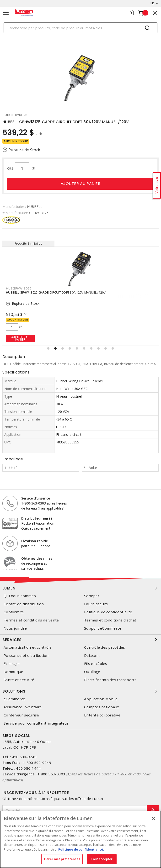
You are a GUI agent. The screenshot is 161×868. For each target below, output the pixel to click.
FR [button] (152, 3)
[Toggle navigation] (6, 13)
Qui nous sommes (20, 596)
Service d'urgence (36, 498)
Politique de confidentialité (108, 612)
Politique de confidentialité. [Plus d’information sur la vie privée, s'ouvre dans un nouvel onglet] (81, 849)
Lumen (80, 588)
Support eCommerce (103, 628)
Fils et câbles (96, 664)
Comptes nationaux (102, 707)
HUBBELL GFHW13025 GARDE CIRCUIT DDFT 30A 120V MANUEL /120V (56, 292)
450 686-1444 (28, 768)
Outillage (92, 672)
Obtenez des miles (37, 558)
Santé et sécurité (19, 680)
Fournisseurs (96, 604)
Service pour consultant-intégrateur (36, 723)
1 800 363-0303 (51, 774)
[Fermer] (153, 818)
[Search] (80, 28)
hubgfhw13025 (19, 288)
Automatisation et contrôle (28, 647)
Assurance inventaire (23, 707)
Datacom (92, 655)
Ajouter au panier (81, 184)
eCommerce (14, 699)
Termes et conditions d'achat (110, 620)
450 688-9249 (24, 757)
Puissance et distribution (26, 655)
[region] (80, 839)
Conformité (14, 612)
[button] (48, 348)
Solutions (80, 691)
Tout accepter (102, 859)
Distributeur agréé (37, 518)
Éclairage (12, 664)
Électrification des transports (110, 680)
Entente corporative (102, 715)
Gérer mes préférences (62, 859)
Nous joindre (15, 628)
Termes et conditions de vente (31, 620)
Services (80, 640)
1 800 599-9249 (37, 763)
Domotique (13, 672)
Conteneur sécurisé (21, 715)
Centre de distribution (24, 604)
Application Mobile (101, 699)
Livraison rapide (35, 541)
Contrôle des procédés (105, 647)
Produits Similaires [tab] (28, 244)
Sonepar (92, 596)
